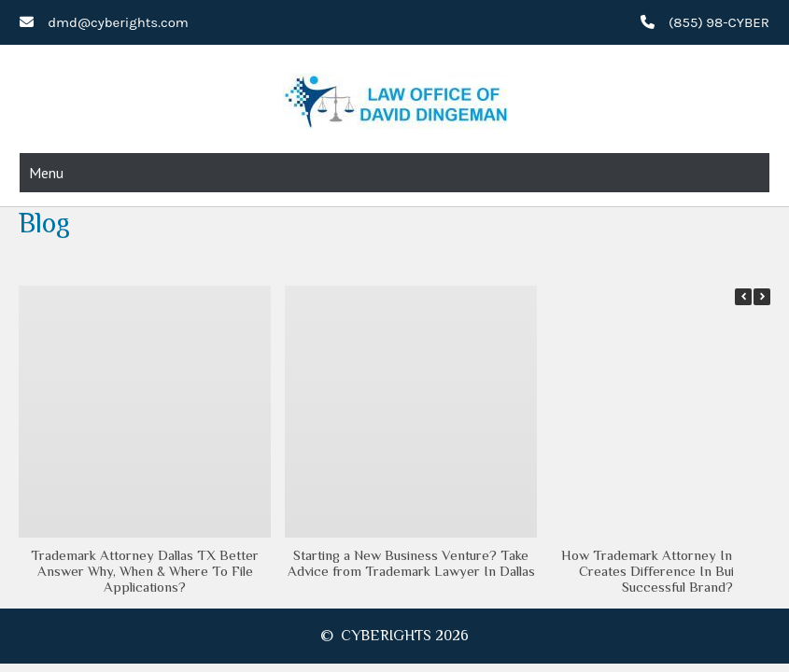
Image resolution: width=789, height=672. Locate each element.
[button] (762, 297)
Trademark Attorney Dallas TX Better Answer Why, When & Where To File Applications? (145, 571)
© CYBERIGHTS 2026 (394, 636)
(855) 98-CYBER (719, 22)
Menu (46, 173)
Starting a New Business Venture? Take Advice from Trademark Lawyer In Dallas (411, 563)
